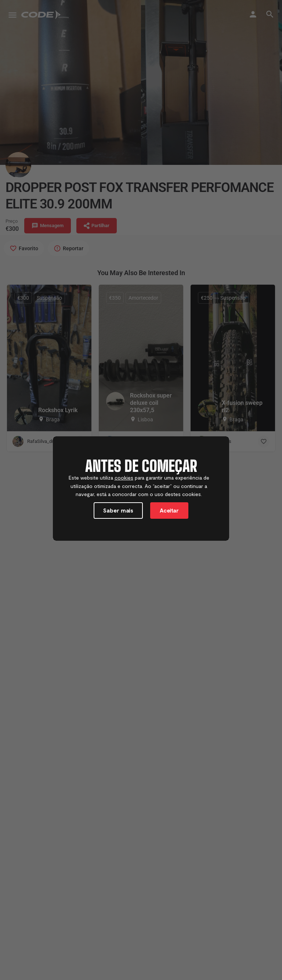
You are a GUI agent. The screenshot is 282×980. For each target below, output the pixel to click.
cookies (124, 479)
